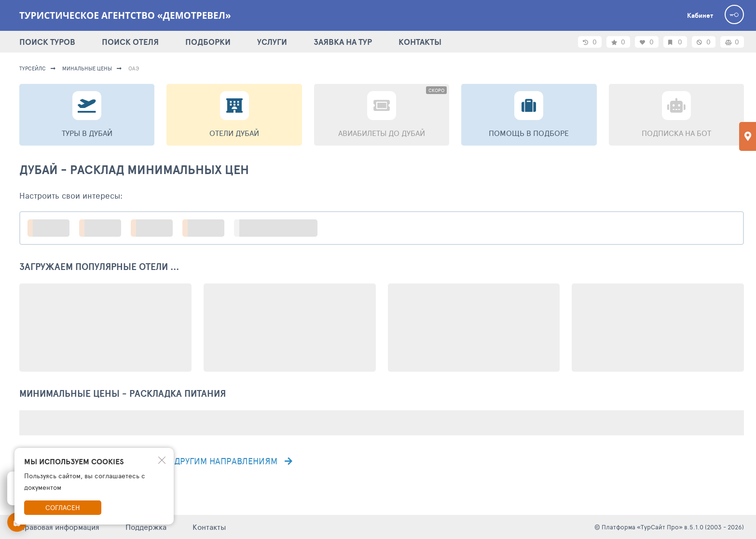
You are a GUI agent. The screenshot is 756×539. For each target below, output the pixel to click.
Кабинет (700, 15)
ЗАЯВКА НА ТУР (343, 42)
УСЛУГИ (272, 42)
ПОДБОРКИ (208, 42)
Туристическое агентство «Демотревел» (125, 15)
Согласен (63, 507)
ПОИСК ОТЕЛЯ (130, 42)
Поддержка (146, 527)
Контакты (209, 527)
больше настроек (281, 228)
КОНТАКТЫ (420, 42)
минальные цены (87, 68)
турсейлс (33, 68)
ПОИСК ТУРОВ (47, 42)
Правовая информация (59, 527)
